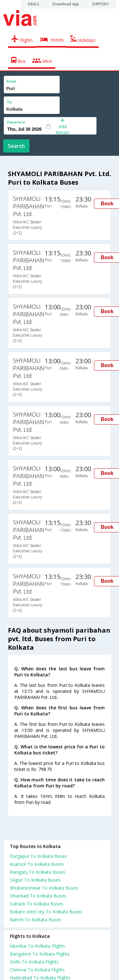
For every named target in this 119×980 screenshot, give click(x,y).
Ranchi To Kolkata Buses (36, 920)
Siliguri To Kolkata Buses (35, 880)
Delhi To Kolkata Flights (34, 962)
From (11, 81)
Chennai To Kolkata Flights (37, 970)
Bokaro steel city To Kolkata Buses (46, 912)
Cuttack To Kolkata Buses (36, 904)
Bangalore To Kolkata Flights (40, 954)
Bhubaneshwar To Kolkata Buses (44, 888)
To (9, 102)
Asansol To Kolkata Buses (37, 864)
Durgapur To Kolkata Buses (38, 856)
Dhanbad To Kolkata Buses (38, 896)
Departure (16, 122)
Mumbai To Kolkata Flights (37, 946)
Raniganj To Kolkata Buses (38, 872)
